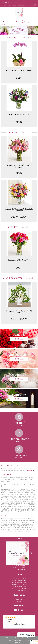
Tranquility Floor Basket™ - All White (19, 312)
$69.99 (19, 268)
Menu (3, 24)
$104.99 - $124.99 (19, 319)
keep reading (31, 471)
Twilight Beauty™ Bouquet (19, 114)
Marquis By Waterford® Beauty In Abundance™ (19, 210)
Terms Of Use (7, 640)
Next (35, 62)
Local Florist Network (29, 640)
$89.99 (19, 122)
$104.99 (19, 78)
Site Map (19, 643)
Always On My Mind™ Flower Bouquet (19, 166)
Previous (3, 62)
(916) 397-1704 (9, 2)
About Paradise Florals (9, 465)
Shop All (24, 38)
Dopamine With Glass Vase (19, 260)
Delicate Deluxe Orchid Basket (19, 70)
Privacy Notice (17, 640)
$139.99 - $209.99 (19, 217)
